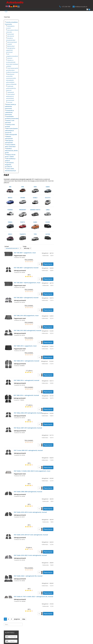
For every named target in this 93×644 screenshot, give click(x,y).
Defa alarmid (11, 36)
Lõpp (24, 619)
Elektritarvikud (11, 46)
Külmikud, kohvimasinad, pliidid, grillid (11, 151)
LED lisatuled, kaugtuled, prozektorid (9, 165)
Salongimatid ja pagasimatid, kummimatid (11, 50)
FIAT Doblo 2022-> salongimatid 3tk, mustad (28, 576)
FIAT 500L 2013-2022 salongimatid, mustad (28, 330)
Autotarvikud (10, 34)
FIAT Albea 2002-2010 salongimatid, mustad (28, 413)
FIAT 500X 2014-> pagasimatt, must (25, 346)
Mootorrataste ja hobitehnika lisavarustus (10, 106)
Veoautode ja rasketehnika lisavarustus (9, 112)
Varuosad (10, 102)
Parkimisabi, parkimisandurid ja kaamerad (11, 88)
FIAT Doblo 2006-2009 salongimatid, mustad (28, 492)
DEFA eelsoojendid (11, 134)
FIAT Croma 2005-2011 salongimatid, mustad (28, 450)
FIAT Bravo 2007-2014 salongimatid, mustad (28, 428)
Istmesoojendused (12, 42)
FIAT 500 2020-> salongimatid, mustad (26, 298)
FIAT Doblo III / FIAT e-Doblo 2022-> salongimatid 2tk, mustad (33, 597)
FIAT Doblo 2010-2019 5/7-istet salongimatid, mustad (31, 535)
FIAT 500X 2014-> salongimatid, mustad (27, 361)
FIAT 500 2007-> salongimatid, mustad (26, 268)
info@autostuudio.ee (81, 7)
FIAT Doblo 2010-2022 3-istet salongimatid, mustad (30, 555)
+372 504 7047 (66, 7)
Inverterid (10, 58)
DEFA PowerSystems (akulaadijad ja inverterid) (11, 130)
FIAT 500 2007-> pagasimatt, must (25, 253)
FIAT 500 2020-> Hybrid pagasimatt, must (27, 283)
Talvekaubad (10, 92)
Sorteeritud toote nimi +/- (13, 248)
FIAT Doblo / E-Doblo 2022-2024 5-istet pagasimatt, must (32, 471)
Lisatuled (9, 44)
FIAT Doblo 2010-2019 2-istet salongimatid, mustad (30, 512)
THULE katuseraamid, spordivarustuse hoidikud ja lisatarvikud (12, 70)
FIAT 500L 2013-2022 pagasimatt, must (26, 316)
